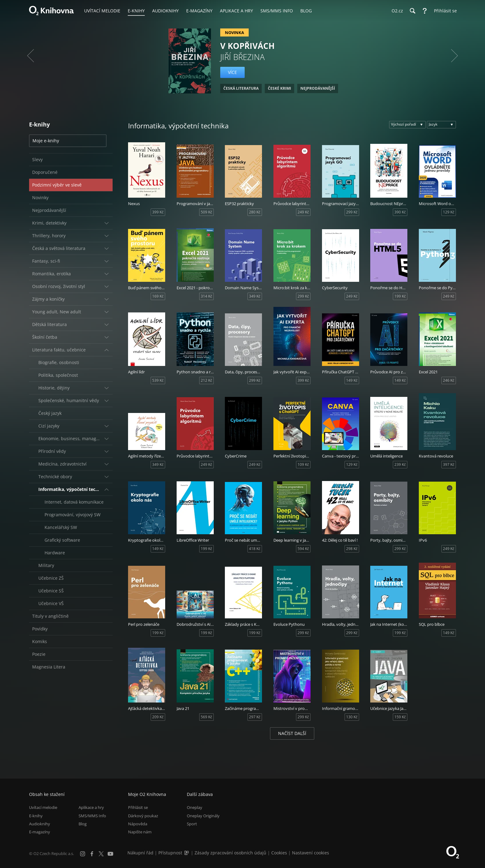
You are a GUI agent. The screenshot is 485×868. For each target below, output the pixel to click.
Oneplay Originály (203, 816)
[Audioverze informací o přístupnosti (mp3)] (187, 853)
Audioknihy (40, 824)
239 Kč (400, 464)
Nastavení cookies (311, 853)
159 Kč (400, 717)
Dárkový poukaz (143, 816)
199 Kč (400, 296)
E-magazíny (40, 832)
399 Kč (158, 212)
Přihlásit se (138, 807)
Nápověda (138, 824)
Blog (83, 824)
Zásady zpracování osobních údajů (230, 853)
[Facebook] (92, 854)
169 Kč (158, 296)
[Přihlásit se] (444, 11)
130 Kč (352, 717)
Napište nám (140, 832)
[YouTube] (110, 854)
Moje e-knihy (46, 141)
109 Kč (303, 464)
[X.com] (101, 854)
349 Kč (255, 296)
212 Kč (206, 380)
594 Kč (303, 549)
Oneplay (195, 807)
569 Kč (206, 717)
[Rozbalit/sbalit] (106, 223)
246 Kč (449, 380)
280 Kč (255, 212)
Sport (192, 824)
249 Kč (303, 212)
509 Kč (206, 212)
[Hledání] (412, 11)
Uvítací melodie (43, 807)
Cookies (279, 853)
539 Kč (158, 380)
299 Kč (352, 212)
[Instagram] (83, 854)
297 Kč (255, 717)
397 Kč (449, 464)
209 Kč (158, 717)
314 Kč (206, 296)
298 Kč (352, 549)
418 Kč (255, 549)
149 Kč (352, 380)
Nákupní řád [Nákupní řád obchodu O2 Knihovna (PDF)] (140, 853)
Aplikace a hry (91, 807)
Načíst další (292, 733)
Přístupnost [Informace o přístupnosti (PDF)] (170, 853)
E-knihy (36, 816)
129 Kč (449, 212)
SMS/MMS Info (92, 816)
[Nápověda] (425, 11)
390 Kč (400, 212)
